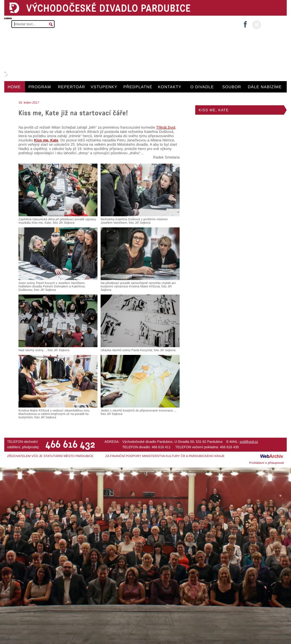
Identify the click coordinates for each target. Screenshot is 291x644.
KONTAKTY (170, 87)
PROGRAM (40, 87)
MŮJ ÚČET (273, 24)
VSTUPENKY (104, 87)
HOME (14, 87)
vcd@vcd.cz (249, 442)
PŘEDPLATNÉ (138, 87)
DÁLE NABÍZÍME (265, 87)
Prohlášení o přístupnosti (267, 463)
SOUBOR (232, 87)
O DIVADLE (202, 87)
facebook (245, 23)
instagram (257, 25)
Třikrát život (166, 127)
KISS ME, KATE (214, 110)
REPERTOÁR (72, 87)
